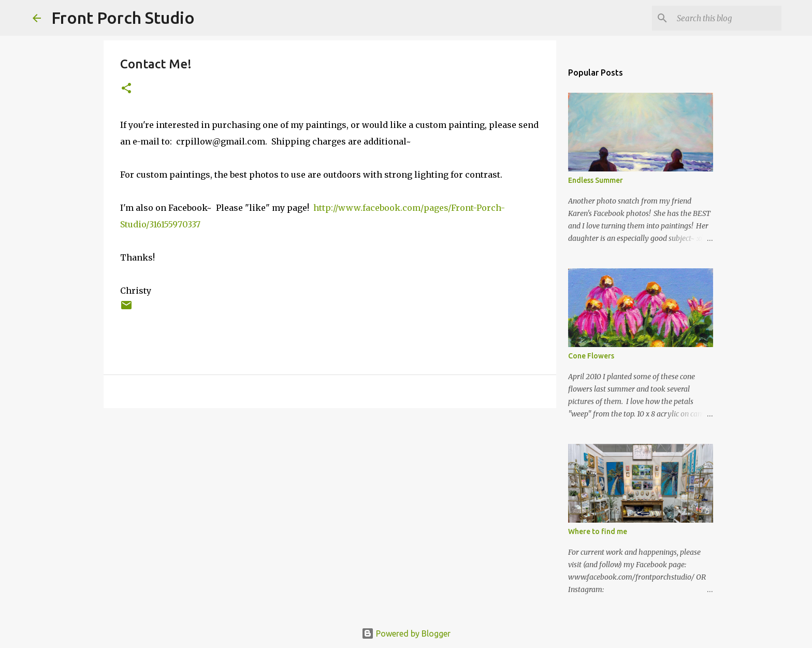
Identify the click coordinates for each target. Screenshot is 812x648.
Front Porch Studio (123, 18)
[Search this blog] (727, 18)
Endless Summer (596, 180)
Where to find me (598, 531)
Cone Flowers (591, 356)
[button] (126, 89)
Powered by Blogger (406, 633)
